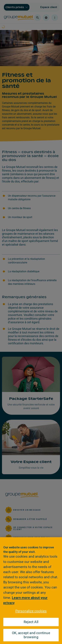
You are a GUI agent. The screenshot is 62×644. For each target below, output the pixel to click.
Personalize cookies (31, 611)
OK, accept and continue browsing (31, 635)
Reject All (31, 622)
